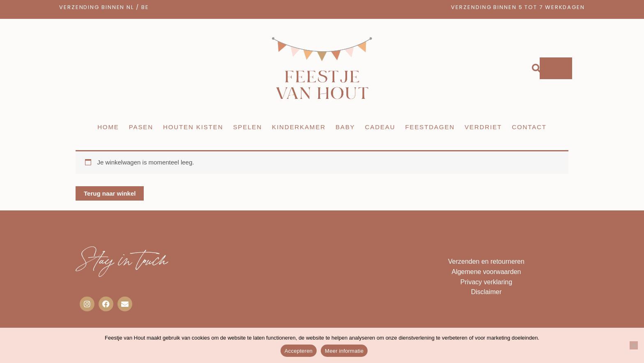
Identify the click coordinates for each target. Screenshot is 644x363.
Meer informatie (344, 351)
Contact (529, 127)
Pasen (141, 127)
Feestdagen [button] (430, 127)
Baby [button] (345, 127)
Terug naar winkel (110, 193)
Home (108, 127)
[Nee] (634, 345)
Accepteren (299, 351)
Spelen (247, 127)
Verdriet (483, 127)
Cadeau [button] (380, 127)
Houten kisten (193, 127)
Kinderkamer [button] (299, 127)
